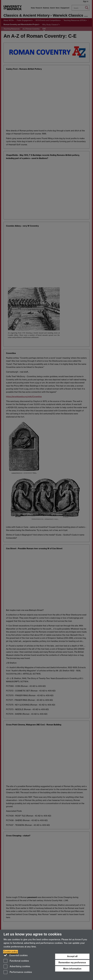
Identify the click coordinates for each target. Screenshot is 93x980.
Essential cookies (16, 955)
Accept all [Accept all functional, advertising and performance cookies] (72, 956)
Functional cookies (16, 961)
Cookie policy (11, 952)
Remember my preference (72, 962)
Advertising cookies (17, 967)
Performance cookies (18, 972)
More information (72, 969)
